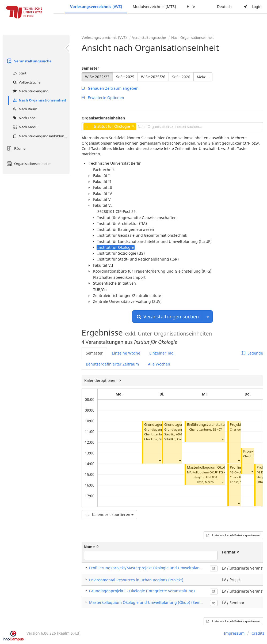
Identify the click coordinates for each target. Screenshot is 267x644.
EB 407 (217, 429)
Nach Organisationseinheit (39, 100)
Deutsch (224, 7)
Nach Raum (24, 109)
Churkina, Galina (156, 439)
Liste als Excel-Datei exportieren (233, 535)
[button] (160, 460)
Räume (15, 148)
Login (252, 7)
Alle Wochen (159, 364)
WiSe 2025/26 (153, 77)
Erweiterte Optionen (103, 98)
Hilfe (191, 7)
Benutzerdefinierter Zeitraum (112, 364)
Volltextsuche (26, 82)
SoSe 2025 (125, 77)
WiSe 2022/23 (97, 77)
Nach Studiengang (30, 91)
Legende (252, 353)
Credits (258, 633)
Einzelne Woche (126, 353)
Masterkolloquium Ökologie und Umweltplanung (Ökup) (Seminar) (149, 602)
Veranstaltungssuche (28, 61)
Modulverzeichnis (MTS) (154, 7)
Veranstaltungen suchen (168, 317)
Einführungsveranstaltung (208, 425)
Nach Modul (25, 127)
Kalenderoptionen (101, 380)
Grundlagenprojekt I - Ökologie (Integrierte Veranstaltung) (142, 591)
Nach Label (24, 118)
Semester (90, 68)
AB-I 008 (182, 434)
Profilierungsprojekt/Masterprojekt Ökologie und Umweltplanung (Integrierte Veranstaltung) (173, 568)
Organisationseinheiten (28, 164)
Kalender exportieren (109, 515)
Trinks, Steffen (240, 482)
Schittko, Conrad (176, 439)
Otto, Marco (205, 482)
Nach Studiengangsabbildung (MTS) (41, 136)
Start (19, 73)
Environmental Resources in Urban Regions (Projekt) (136, 580)
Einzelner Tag (161, 353)
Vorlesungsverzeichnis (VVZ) (96, 7)
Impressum (234, 633)
